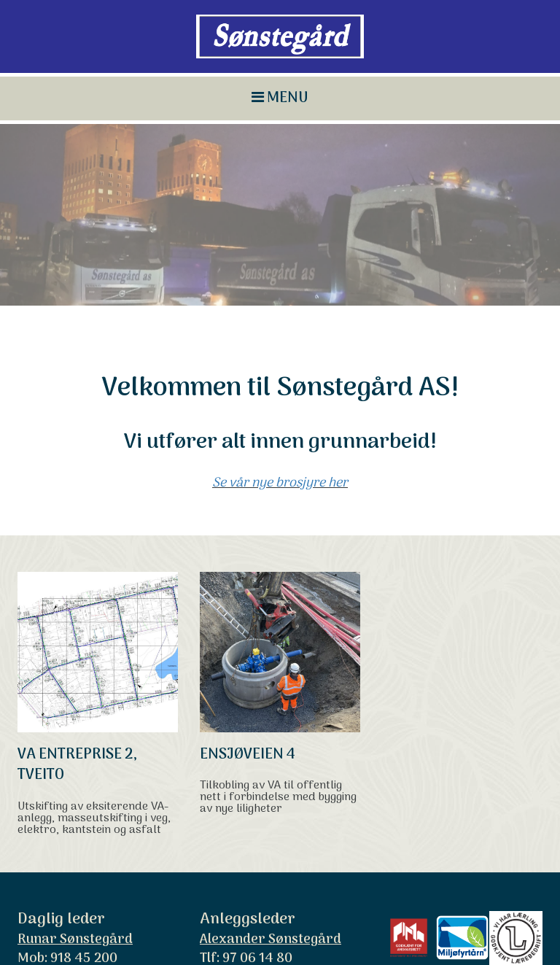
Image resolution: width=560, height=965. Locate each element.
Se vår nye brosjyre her (280, 425)
